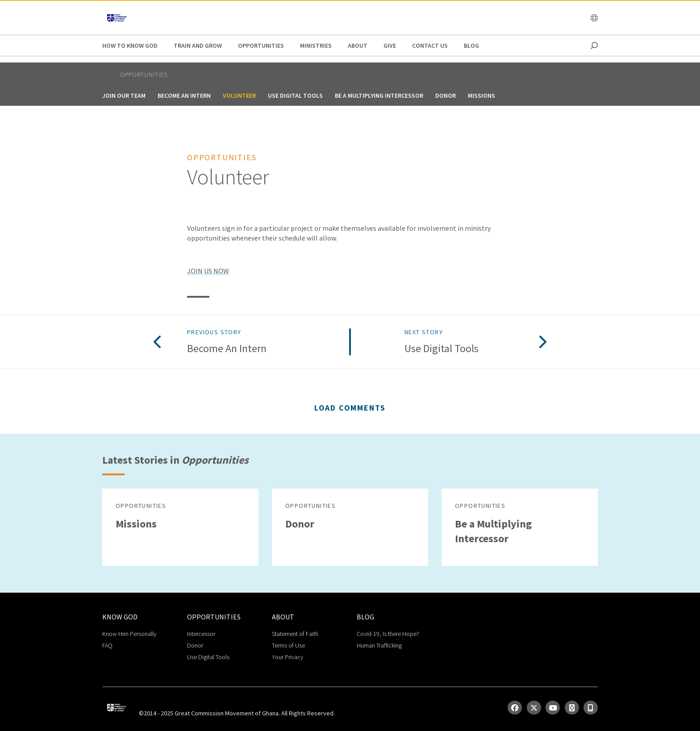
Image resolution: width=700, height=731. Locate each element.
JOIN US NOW (208, 271)
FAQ (107, 645)
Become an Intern (184, 96)
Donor (446, 96)
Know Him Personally (129, 634)
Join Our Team (124, 96)
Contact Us (430, 46)
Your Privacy (287, 657)
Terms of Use (288, 645)
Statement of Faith (295, 634)
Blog (471, 46)
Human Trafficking (379, 645)
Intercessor (201, 634)
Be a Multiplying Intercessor (379, 96)
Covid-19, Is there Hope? (388, 634)
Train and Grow (198, 46)
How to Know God (130, 46)
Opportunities (261, 46)
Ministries (316, 46)
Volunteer (239, 96)
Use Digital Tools (295, 96)
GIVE (390, 46)
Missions (481, 96)
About (358, 46)
